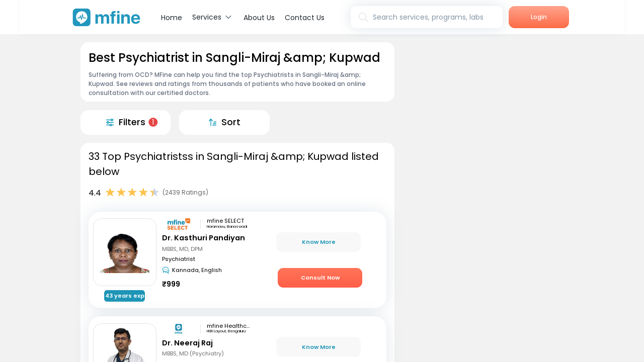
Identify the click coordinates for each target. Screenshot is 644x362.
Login (539, 17)
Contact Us (305, 18)
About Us (259, 18)
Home (172, 18)
